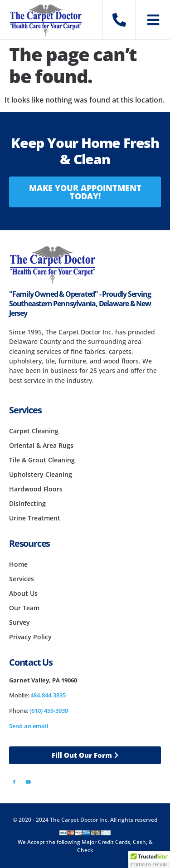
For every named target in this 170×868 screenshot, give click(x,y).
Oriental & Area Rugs (41, 445)
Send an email (29, 726)
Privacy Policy (30, 637)
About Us (23, 593)
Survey (19, 622)
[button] (149, 859)
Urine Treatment (35, 518)
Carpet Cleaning (34, 431)
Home (18, 564)
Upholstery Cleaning (41, 474)
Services (22, 579)
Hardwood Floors (36, 489)
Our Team (24, 608)
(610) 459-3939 (49, 711)
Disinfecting (27, 503)
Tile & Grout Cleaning (42, 460)
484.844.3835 (48, 695)
